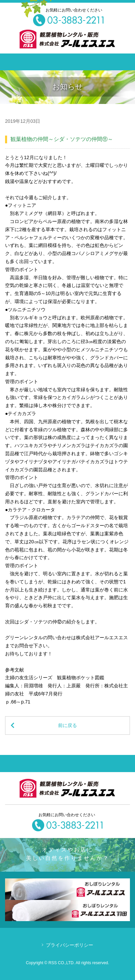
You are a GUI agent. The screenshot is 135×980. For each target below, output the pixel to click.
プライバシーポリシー (70, 945)
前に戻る (67, 725)
